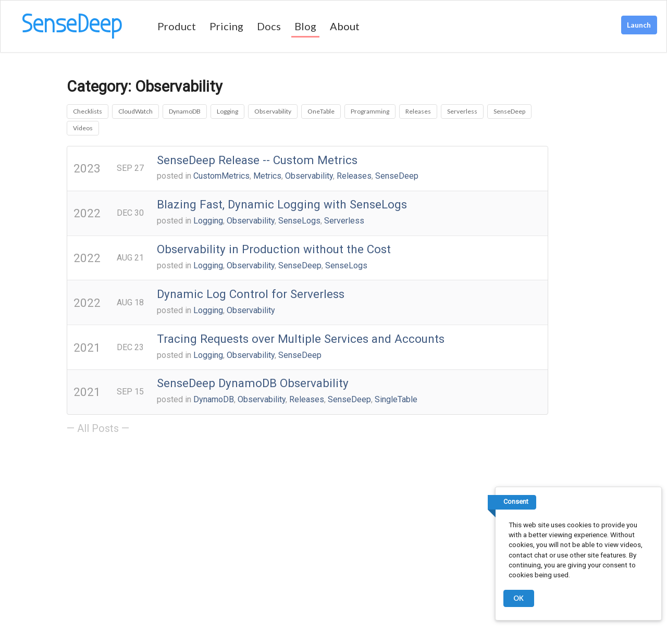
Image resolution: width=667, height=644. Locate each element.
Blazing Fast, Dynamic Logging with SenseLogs (282, 204)
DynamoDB (185, 111)
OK (518, 598)
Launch (639, 25)
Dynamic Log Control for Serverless (251, 294)
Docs (269, 26)
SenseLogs (299, 221)
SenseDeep (509, 111)
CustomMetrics (221, 176)
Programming (370, 111)
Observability (273, 111)
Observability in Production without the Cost (274, 249)
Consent (516, 501)
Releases (418, 111)
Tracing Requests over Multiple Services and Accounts (301, 339)
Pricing (226, 26)
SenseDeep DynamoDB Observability (253, 383)
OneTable (321, 111)
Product (177, 26)
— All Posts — (98, 428)
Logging (227, 111)
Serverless (462, 111)
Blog (305, 26)
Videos (83, 128)
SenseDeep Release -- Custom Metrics (257, 160)
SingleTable (396, 399)
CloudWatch (135, 111)
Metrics (267, 176)
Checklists (88, 111)
